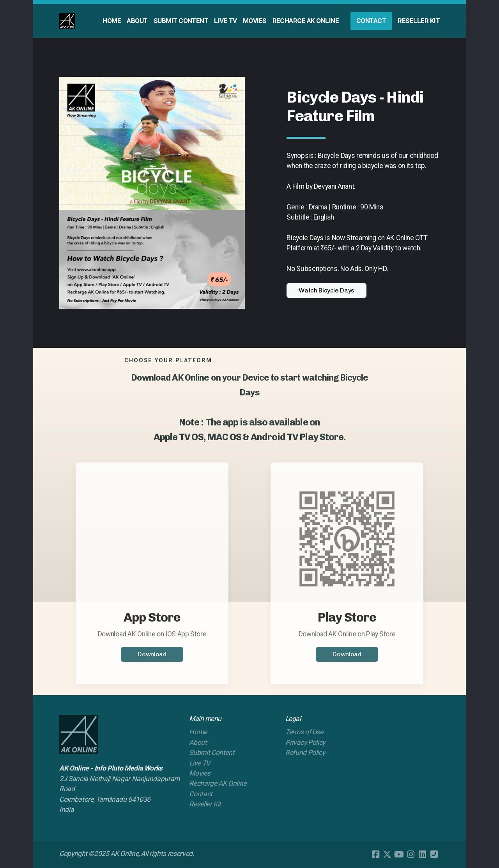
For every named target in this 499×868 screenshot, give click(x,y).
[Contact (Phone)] (434, 854)
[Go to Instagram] (411, 854)
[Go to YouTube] (399, 854)
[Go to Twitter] (387, 854)
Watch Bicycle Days (326, 290)
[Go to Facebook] (375, 854)
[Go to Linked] (422, 854)
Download (152, 656)
